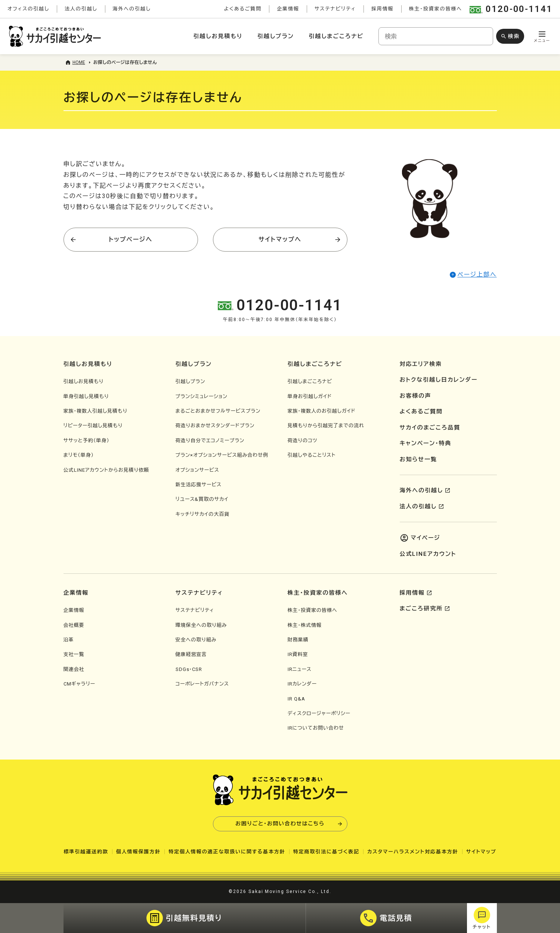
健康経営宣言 (191, 654)
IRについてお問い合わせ (316, 728)
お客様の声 (416, 396)
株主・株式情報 (305, 625)
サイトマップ (481, 852)
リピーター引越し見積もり (93, 426)
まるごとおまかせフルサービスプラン (218, 411)
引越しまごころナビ (336, 36)
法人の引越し (81, 9)
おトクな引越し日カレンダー (439, 380)
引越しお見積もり (218, 36)
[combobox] (436, 36)
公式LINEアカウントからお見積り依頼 (106, 470)
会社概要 (74, 625)
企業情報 (288, 9)
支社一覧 (74, 654)
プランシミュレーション (202, 396)
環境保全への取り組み (201, 625)
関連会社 (74, 669)
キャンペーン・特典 (426, 443)
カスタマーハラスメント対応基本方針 (413, 852)
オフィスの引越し (28, 9)
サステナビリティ (335, 9)
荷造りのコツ (303, 441)
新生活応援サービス (199, 485)
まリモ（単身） (79, 455)
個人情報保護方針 (138, 852)
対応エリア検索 (421, 364)
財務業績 (298, 640)
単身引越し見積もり (86, 396)
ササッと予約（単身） (86, 441)
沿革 (69, 640)
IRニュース (300, 669)
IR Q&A (296, 699)
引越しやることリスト (312, 455)
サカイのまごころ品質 (430, 428)
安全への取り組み (196, 640)
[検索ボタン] (510, 36)
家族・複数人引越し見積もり (95, 411)
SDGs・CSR (189, 669)
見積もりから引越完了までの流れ (326, 426)
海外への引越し (132, 9)
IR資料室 (298, 654)
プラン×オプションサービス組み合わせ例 (222, 455)
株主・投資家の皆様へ (436, 9)
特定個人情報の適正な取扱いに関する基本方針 (227, 852)
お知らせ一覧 (418, 459)
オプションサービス (197, 470)
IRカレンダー (302, 684)
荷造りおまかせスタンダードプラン (215, 426)
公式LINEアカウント (428, 554)
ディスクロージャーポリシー (319, 713)
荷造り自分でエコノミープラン (210, 441)
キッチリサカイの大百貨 (203, 514)
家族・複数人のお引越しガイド (322, 411)
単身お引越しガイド (310, 396)
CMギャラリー (80, 684)
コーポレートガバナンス (202, 684)
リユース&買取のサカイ (202, 499)
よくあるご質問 (243, 9)
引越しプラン (276, 36)
